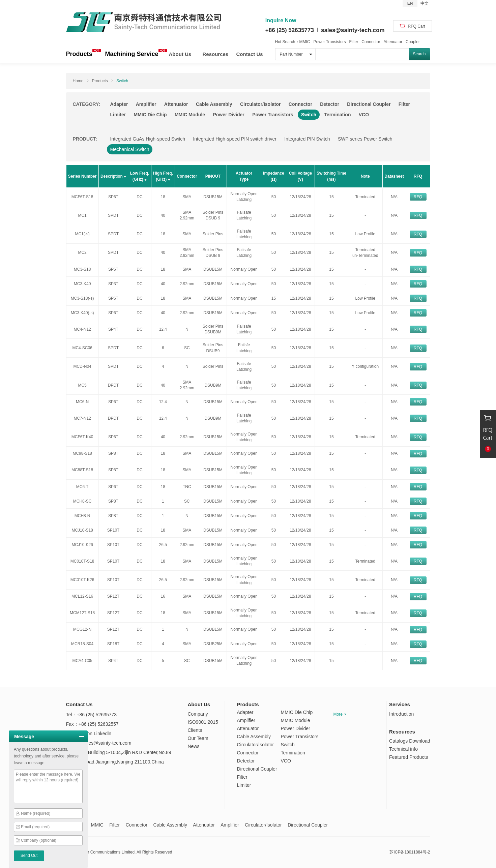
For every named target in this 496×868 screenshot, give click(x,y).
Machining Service (132, 54)
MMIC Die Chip (150, 115)
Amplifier (146, 104)
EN (410, 3)
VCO (364, 115)
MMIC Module (190, 115)
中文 (425, 3)
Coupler (413, 42)
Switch (122, 81)
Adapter (119, 104)
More (340, 714)
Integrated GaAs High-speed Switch (148, 139)
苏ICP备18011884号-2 (410, 852)
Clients (195, 730)
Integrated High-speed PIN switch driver (235, 139)
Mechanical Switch (130, 149)
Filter (354, 42)
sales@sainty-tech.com (353, 30)
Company (198, 714)
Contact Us (250, 54)
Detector (330, 104)
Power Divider (228, 115)
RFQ (418, 197)
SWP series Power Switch (365, 139)
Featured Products (409, 757)
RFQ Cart (412, 26)
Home (78, 81)
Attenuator (393, 42)
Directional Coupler (369, 104)
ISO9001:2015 (203, 722)
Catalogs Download (410, 741)
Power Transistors (330, 42)
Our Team (198, 738)
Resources (216, 54)
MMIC (305, 42)
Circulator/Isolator (260, 104)
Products (79, 54)
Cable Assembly (214, 104)
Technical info (403, 749)
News (194, 746)
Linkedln (103, 734)
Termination (337, 115)
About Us (180, 54)
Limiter (118, 115)
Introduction (401, 714)
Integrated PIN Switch (307, 139)
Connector (371, 42)
